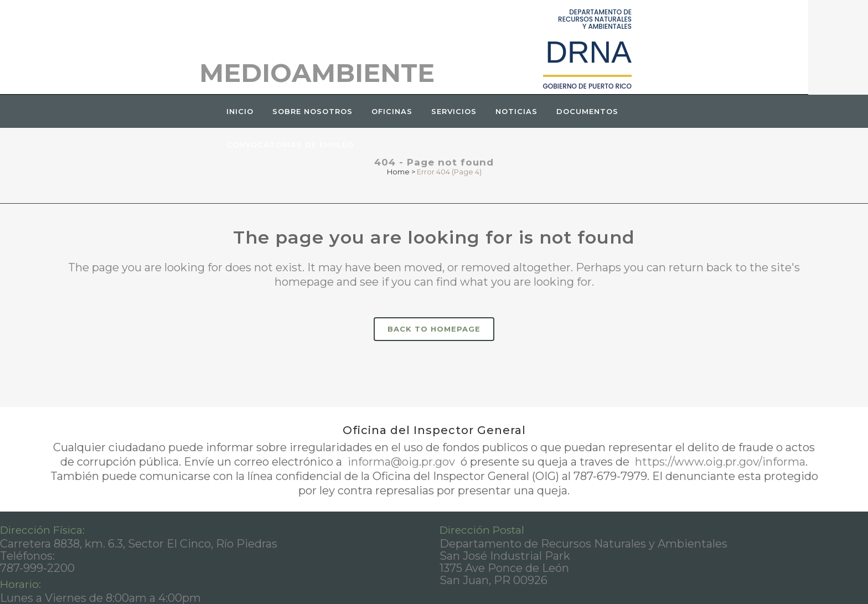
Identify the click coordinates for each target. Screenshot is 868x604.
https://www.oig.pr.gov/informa (719, 462)
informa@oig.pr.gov (401, 462)
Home (398, 172)
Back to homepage (434, 329)
